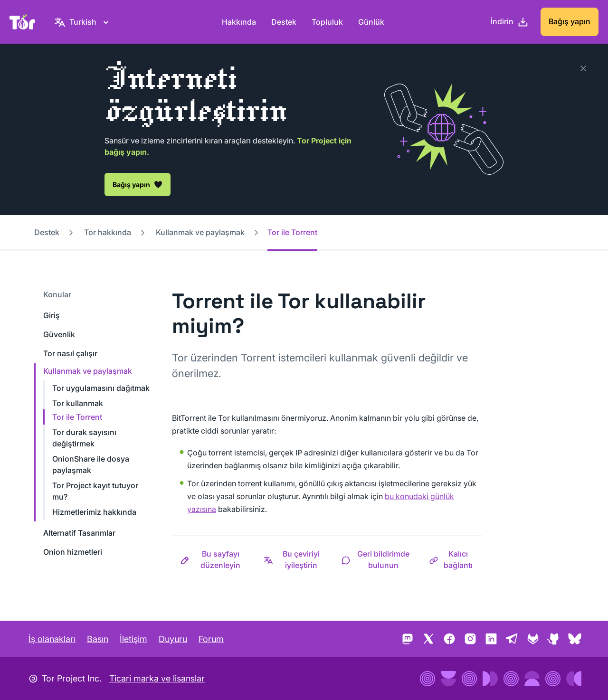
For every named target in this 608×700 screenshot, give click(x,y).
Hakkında (239, 22)
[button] (214, 559)
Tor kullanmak (78, 403)
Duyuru (173, 639)
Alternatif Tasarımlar (79, 533)
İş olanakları (52, 639)
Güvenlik (59, 334)
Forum (211, 639)
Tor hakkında (108, 232)
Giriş (52, 315)
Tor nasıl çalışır (70, 353)
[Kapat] (583, 68)
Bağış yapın (570, 21)
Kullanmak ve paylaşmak (200, 232)
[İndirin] (510, 22)
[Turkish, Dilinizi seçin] (83, 22)
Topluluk (327, 22)
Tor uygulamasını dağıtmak (101, 388)
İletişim (133, 639)
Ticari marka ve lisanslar (157, 678)
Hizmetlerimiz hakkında (94, 512)
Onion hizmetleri (73, 552)
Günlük (371, 22)
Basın (98, 639)
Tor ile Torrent (77, 417)
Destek (284, 22)
